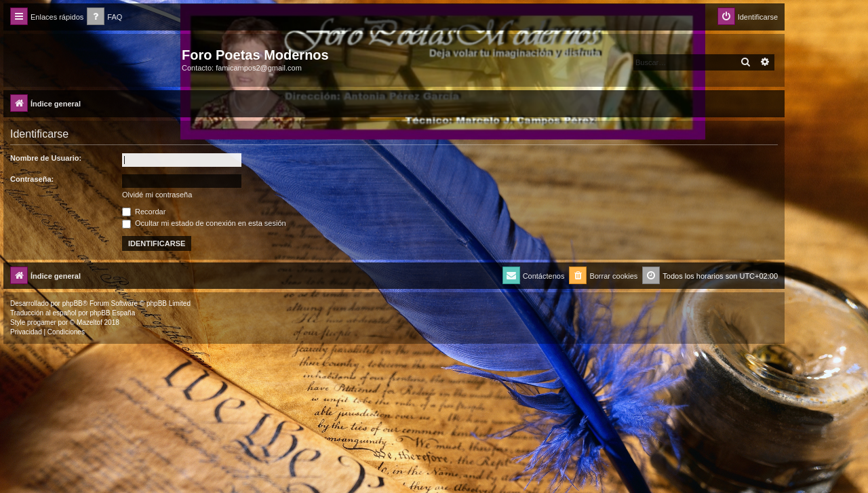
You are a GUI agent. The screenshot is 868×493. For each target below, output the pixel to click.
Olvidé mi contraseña (157, 195)
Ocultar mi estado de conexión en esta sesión (204, 223)
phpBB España (112, 313)
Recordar (144, 212)
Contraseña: (32, 179)
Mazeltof (90, 322)
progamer (42, 322)
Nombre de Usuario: (46, 158)
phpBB (73, 303)
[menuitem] (104, 17)
